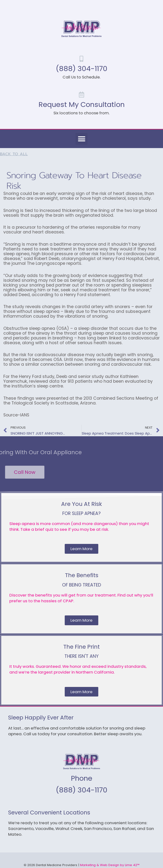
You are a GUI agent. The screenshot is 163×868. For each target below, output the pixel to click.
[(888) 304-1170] (82, 59)
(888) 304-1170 (82, 69)
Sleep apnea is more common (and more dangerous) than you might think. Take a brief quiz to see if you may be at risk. (79, 526)
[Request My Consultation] (82, 95)
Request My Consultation (82, 104)
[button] (81, 139)
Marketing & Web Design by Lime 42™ (110, 865)
